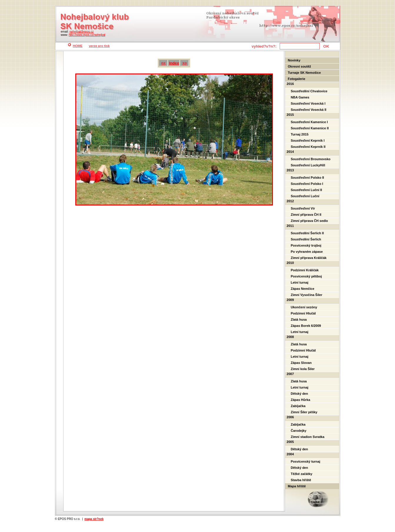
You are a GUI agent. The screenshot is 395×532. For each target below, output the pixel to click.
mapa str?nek (94, 519)
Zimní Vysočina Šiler (307, 295)
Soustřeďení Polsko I (307, 184)
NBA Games (300, 97)
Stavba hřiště (301, 480)
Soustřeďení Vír (303, 208)
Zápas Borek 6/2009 (306, 326)
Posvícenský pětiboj (306, 276)
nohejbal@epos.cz (81, 32)
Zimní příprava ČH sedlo (310, 221)
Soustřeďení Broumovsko (311, 159)
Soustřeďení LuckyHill (308, 165)
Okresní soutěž (300, 66)
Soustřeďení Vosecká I (308, 103)
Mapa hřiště (297, 486)
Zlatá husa (299, 319)
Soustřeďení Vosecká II (309, 110)
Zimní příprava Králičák (309, 258)
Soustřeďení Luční (305, 196)
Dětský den (300, 394)
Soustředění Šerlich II (307, 233)
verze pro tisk (99, 46)
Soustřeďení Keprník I (308, 140)
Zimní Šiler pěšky (304, 412)
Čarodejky (299, 431)
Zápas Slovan (301, 363)
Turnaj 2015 (300, 134)
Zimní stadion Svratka (308, 437)
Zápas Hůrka (301, 400)
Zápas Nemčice (303, 289)
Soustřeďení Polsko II (307, 178)
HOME (78, 46)
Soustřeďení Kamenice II (310, 128)
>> (185, 63)
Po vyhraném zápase (307, 252)
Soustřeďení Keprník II (308, 147)
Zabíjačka (298, 406)
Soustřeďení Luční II (306, 190)
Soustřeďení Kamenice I (309, 122)
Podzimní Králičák (305, 270)
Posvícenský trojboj (306, 245)
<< (163, 63)
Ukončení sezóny (304, 307)
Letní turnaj (300, 282)
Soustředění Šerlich (306, 239)
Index (174, 63)
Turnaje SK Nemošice (304, 73)
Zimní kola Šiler (303, 369)
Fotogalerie (297, 79)
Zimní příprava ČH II (306, 215)
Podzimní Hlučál (303, 313)
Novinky (294, 60)
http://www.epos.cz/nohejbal (87, 35)
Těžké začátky (302, 474)
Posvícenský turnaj (306, 461)
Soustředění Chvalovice (309, 91)
